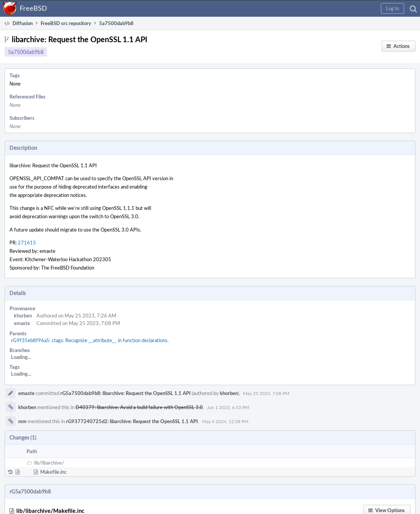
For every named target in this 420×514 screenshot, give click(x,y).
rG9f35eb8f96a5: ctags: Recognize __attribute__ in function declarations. (90, 340)
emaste (22, 323)
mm (22, 421)
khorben (23, 316)
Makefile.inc (53, 472)
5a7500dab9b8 (26, 52)
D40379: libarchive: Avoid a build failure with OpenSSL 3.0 (139, 407)
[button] (392, 8)
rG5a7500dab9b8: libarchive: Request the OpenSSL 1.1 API (126, 393)
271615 (27, 243)
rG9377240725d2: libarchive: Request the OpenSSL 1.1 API (132, 421)
